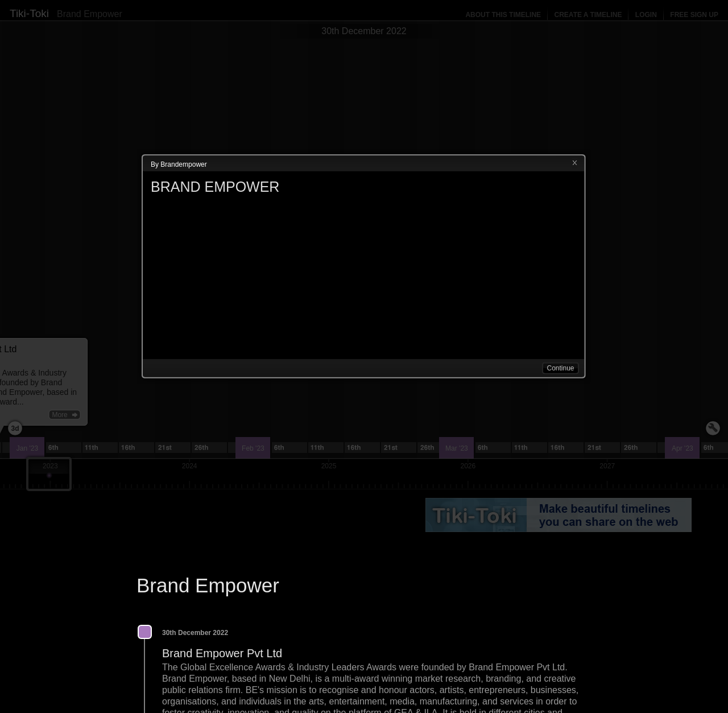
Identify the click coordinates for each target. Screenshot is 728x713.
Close (574, 163)
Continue (560, 368)
